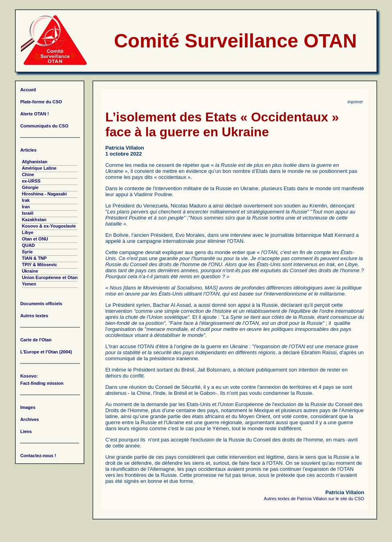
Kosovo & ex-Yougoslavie (49, 226)
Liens (26, 431)
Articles (28, 150)
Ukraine (30, 271)
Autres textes (34, 316)
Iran (26, 207)
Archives (29, 419)
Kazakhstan (34, 220)
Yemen (29, 284)
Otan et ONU (35, 239)
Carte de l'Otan (36, 340)
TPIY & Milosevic (39, 265)
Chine (28, 175)
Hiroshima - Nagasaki (44, 194)
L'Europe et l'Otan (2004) (46, 352)
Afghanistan (35, 162)
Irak (26, 200)
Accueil (28, 90)
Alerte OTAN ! (34, 114)
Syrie (27, 252)
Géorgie (30, 187)
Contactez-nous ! (38, 456)
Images (28, 407)
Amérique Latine (39, 168)
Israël (28, 213)
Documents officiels (41, 304)
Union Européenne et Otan (50, 277)
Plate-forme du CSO (41, 102)
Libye (28, 232)
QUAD (28, 245)
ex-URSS (31, 181)
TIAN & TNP (34, 258)
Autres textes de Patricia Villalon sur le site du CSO (314, 499)
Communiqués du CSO (44, 126)
